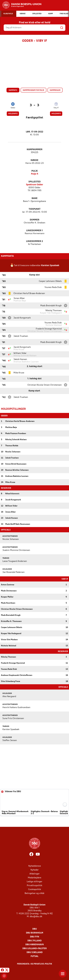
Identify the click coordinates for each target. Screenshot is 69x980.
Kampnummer (35, 150)
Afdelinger (34, 874)
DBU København (35, 944)
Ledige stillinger (34, 881)
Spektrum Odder (34, 185)
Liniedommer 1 (34, 231)
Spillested (34, 182)
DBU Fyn (35, 937)
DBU (35, 929)
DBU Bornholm (35, 933)
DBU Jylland (34, 941)
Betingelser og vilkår (35, 893)
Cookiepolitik (35, 889)
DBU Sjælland (35, 952)
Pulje (35, 171)
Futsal (34, 956)
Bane (35, 198)
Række (34, 160)
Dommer (35, 220)
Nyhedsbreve (35, 866)
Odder (13, 108)
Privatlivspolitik (34, 885)
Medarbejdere (34, 878)
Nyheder (35, 870)
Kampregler (55, 90)
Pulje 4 (35, 174)
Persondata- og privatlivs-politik (35, 964)
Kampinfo (13, 90)
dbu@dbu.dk (36, 916)
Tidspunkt (35, 209)
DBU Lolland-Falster (35, 948)
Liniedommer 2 (34, 241)
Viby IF (56, 108)
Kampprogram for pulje (33, 90)
